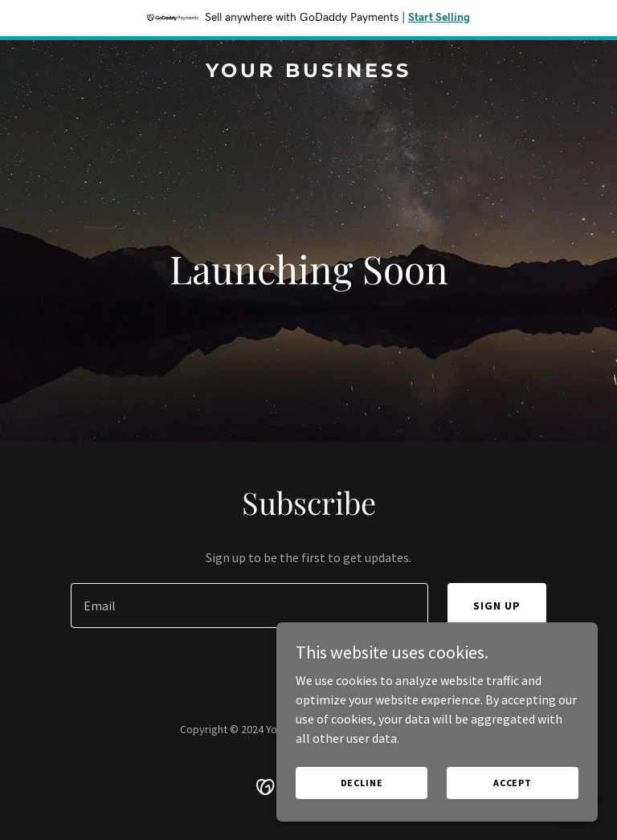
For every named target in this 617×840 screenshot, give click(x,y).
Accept (513, 783)
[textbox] (249, 606)
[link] (308, 72)
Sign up (497, 606)
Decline (362, 783)
